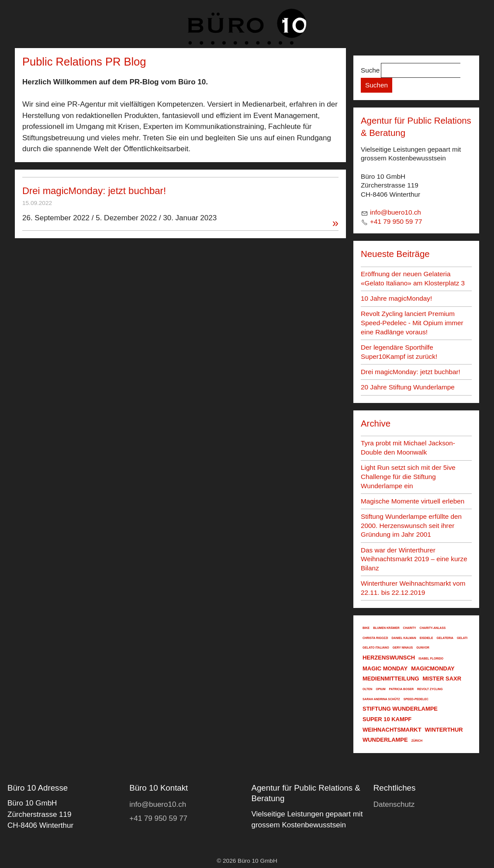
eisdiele (427, 638)
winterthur (444, 730)
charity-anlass (433, 628)
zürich (417, 741)
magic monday (385, 668)
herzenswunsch (389, 658)
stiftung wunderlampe (400, 709)
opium (380, 689)
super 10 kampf (387, 719)
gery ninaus (403, 648)
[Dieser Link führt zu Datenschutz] (394, 805)
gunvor (423, 648)
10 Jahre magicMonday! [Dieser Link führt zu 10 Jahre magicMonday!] (396, 298)
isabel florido (431, 658)
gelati (462, 638)
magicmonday (433, 668)
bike (366, 628)
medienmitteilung (391, 679)
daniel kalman (404, 638)
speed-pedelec (416, 699)
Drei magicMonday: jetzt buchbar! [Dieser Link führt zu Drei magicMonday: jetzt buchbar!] (94, 191)
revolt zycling (430, 689)
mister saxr (442, 679)
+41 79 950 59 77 (396, 221)
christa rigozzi (375, 638)
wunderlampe (385, 740)
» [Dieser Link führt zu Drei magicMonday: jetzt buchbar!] (335, 223)
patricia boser (402, 689)
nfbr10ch (396, 212)
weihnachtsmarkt (392, 730)
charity (410, 628)
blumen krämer (386, 628)
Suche (370, 70)
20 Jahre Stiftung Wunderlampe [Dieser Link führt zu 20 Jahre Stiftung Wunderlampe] (408, 387)
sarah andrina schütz (381, 699)
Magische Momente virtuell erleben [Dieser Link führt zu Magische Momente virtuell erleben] (413, 501)
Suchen (377, 85)
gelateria (445, 638)
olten (367, 689)
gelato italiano (376, 648)
